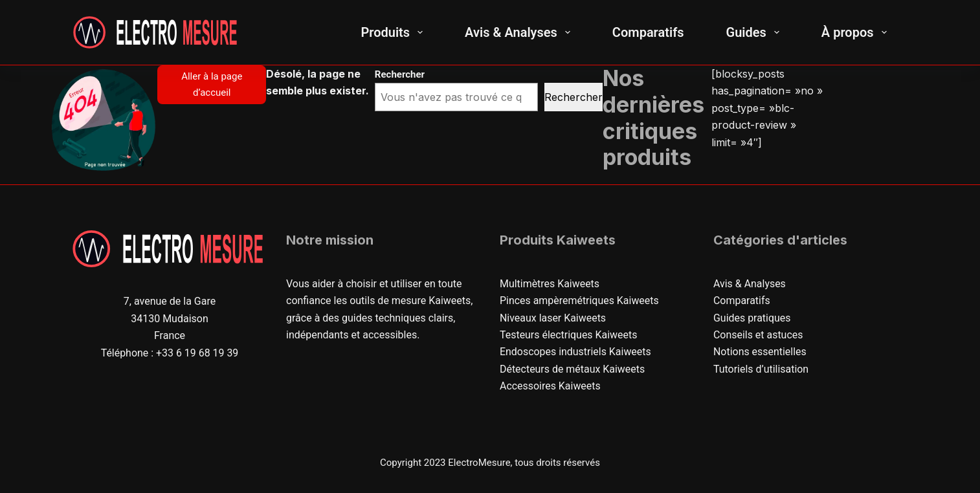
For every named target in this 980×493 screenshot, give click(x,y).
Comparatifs (648, 32)
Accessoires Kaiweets (550, 386)
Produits (394, 32)
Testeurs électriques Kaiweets (569, 335)
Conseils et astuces (758, 335)
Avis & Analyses (520, 32)
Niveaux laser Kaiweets (553, 318)
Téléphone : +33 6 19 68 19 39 (170, 353)
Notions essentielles (760, 352)
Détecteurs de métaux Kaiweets (573, 369)
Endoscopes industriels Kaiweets (576, 352)
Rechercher (574, 97)
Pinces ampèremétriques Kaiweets (580, 301)
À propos (857, 32)
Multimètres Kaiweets (550, 284)
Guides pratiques (752, 318)
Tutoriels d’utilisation (761, 369)
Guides (755, 32)
